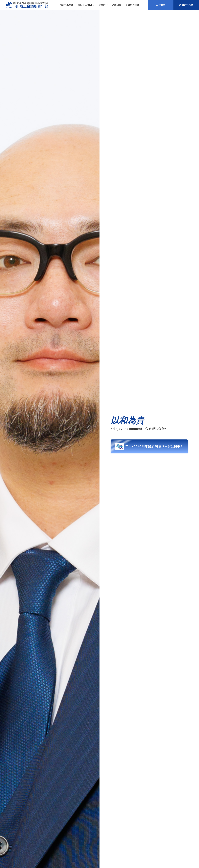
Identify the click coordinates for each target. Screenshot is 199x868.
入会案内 (161, 5)
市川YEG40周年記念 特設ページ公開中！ (149, 446)
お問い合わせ (186, 5)
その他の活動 (132, 5)
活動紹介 (117, 5)
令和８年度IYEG (86, 5)
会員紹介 (103, 5)
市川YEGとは (66, 5)
